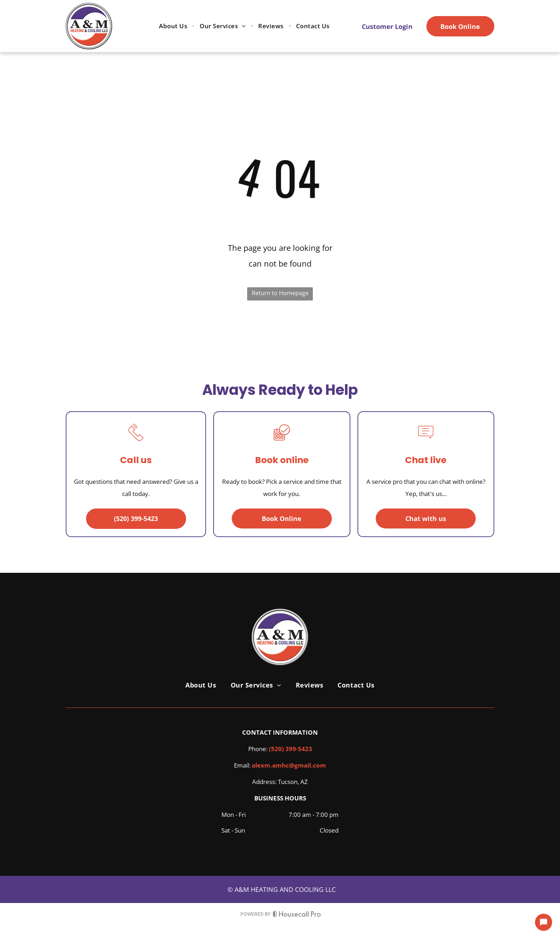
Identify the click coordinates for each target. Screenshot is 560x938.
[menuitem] (174, 26)
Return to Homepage (280, 293)
